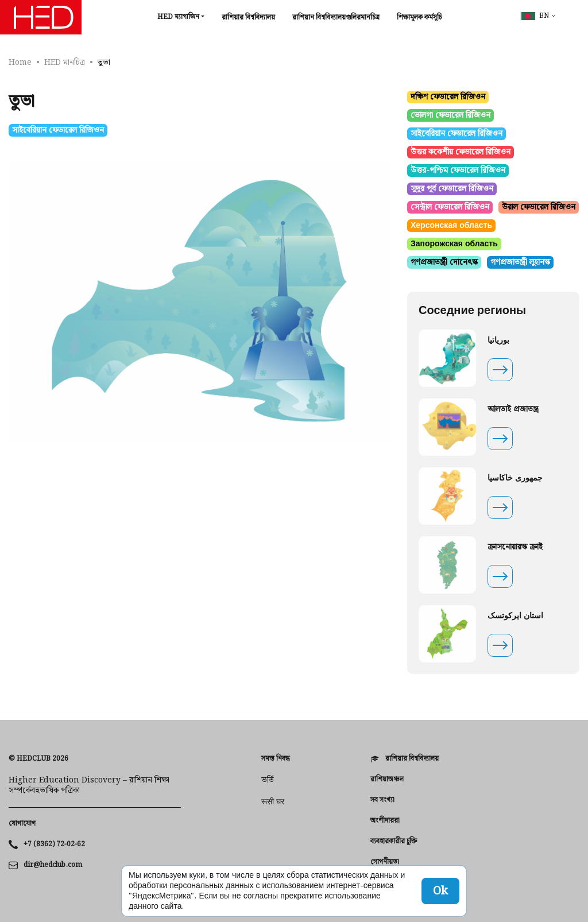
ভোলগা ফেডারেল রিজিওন (450, 115)
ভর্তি (268, 780)
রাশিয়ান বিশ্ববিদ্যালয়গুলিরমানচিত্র (336, 18)
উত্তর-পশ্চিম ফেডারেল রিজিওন (458, 171)
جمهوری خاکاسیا (515, 478)
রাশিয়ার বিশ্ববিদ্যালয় (248, 18)
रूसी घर (273, 802)
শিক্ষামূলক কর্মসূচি (419, 18)
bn (535, 16)
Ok (440, 891)
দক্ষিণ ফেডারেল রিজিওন (448, 97)
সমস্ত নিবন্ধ (276, 759)
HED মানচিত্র (65, 63)
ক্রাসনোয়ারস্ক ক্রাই (515, 547)
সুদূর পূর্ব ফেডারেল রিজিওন (452, 189)
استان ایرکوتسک (515, 616)
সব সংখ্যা (382, 800)
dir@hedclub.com (53, 865)
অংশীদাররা (385, 821)
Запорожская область (454, 244)
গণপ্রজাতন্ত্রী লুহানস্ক (520, 262)
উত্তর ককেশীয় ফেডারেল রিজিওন (461, 152)
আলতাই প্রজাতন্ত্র (513, 409)
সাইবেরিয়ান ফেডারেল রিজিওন (58, 130)
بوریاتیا (498, 340)
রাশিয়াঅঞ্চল (387, 780)
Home (20, 63)
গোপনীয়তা (385, 862)
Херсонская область (451, 226)
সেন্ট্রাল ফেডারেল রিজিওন (450, 207)
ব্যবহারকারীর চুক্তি (394, 842)
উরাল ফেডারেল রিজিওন (539, 207)
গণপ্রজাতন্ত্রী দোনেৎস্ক (444, 262)
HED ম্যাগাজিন (178, 17)
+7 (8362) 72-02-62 (54, 844)
